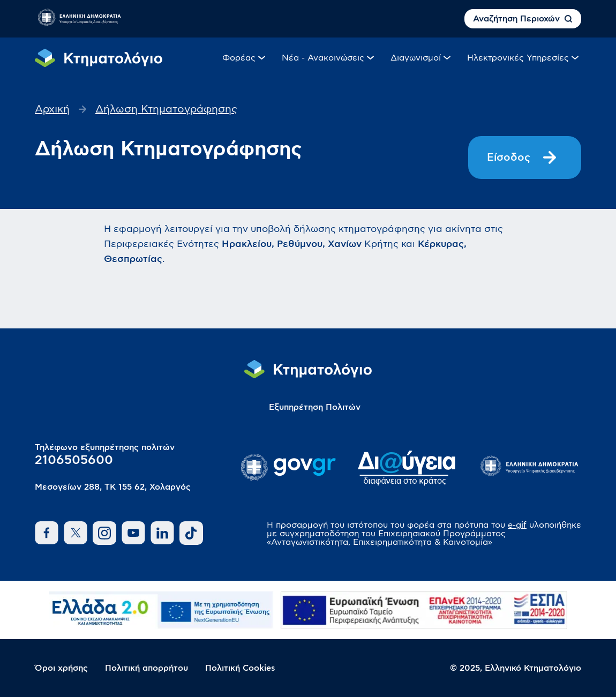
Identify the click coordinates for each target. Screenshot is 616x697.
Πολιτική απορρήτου (147, 668)
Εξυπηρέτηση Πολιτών (315, 407)
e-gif (517, 525)
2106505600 (74, 460)
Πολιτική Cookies (240, 668)
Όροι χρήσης (61, 668)
